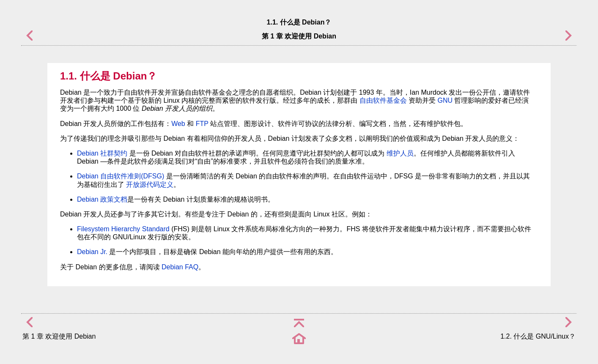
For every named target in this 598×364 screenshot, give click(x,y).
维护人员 (400, 153)
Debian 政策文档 (102, 199)
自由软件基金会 (383, 100)
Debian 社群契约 (102, 153)
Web (178, 124)
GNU (445, 100)
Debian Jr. (92, 252)
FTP (202, 124)
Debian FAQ (180, 267)
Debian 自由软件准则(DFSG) (121, 176)
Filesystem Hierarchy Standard (123, 229)
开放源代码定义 (150, 185)
